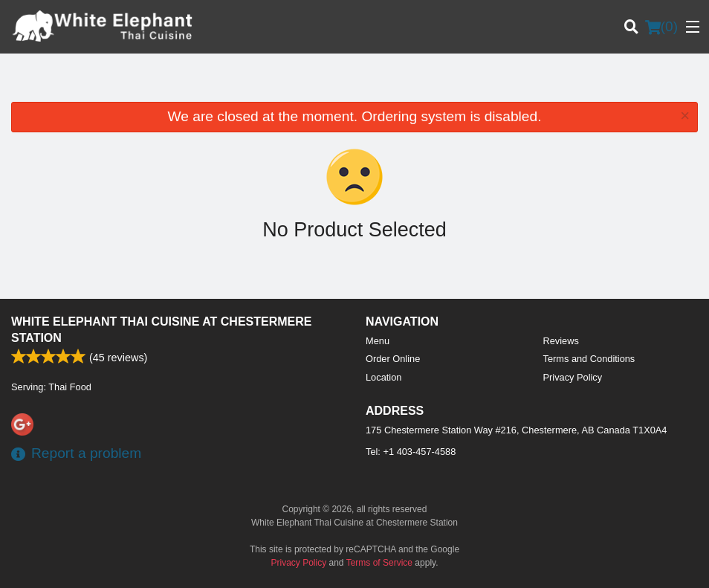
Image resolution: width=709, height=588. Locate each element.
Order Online (393, 359)
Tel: (411, 452)
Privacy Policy (573, 377)
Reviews (561, 341)
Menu (378, 341)
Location (383, 377)
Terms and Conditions (589, 359)
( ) (661, 27)
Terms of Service (379, 563)
